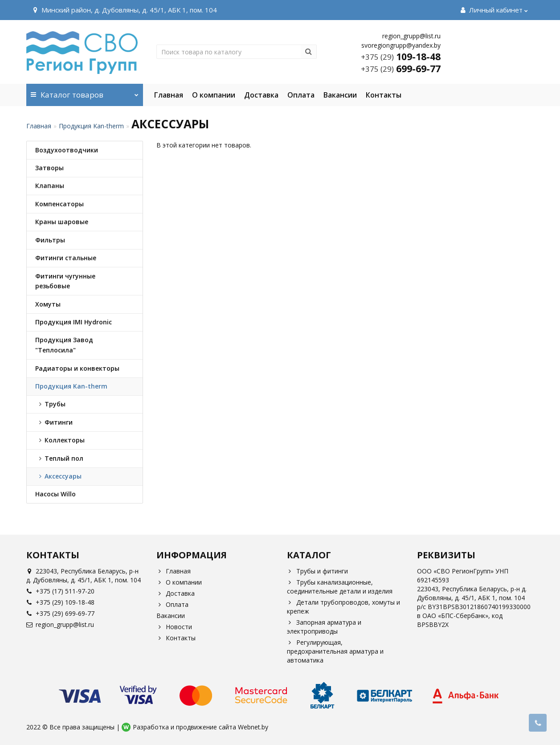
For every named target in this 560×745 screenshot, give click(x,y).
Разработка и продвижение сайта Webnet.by (200, 727)
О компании (214, 95)
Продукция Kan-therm (91, 126)
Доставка (261, 95)
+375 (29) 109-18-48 (60, 602)
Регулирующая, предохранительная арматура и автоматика (335, 651)
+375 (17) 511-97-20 (60, 591)
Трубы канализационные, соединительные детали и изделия (340, 587)
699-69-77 (401, 69)
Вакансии (340, 95)
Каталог (85, 92)
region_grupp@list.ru (60, 624)
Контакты (384, 95)
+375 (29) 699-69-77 (60, 613)
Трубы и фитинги (317, 571)
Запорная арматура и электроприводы (324, 627)
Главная (169, 95)
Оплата (301, 95)
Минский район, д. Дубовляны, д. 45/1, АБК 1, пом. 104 (124, 10)
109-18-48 (401, 57)
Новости (174, 627)
